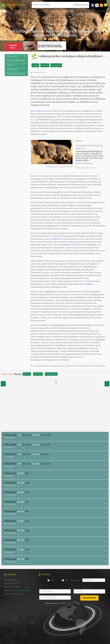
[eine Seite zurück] (3, 384)
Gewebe (89, 303)
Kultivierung (36, 328)
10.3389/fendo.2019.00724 (88, 168)
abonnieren (89, 598)
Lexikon (17, 65)
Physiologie (45, 65)
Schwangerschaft (91, 248)
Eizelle (83, 251)
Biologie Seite (16, 5)
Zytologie (35, 65)
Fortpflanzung (40, 111)
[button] (106, 5)
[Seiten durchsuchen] (52, 5)
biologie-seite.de (16, 56)
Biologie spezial (17, 69)
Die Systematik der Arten (17, 61)
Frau (67, 580)
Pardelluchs (94, 176)
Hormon (73, 248)
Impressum (11, 580)
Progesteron (49, 248)
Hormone (42, 334)
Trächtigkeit (88, 281)
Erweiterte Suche (81, 5)
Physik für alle (12, 587)
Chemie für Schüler (14, 594)
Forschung (96, 337)
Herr (52, 580)
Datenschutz (11, 584)
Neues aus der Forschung (17, 74)
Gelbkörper (63, 123)
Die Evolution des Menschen (18, 591)
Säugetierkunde (56, 65)
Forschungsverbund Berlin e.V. (66, 366)
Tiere (42, 312)
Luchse (79, 114)
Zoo (32, 120)
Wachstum (79, 346)
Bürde (68, 214)
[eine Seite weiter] (107, 384)
